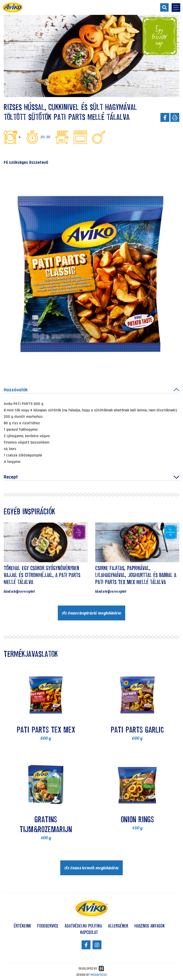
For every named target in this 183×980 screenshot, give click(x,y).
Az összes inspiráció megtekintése (91, 613)
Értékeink (22, 926)
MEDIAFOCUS (99, 975)
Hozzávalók (91, 390)
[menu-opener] (176, 8)
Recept (91, 477)
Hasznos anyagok (150, 926)
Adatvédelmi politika (83, 926)
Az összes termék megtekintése (91, 868)
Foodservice (48, 926)
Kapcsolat (89, 932)
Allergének (118, 926)
